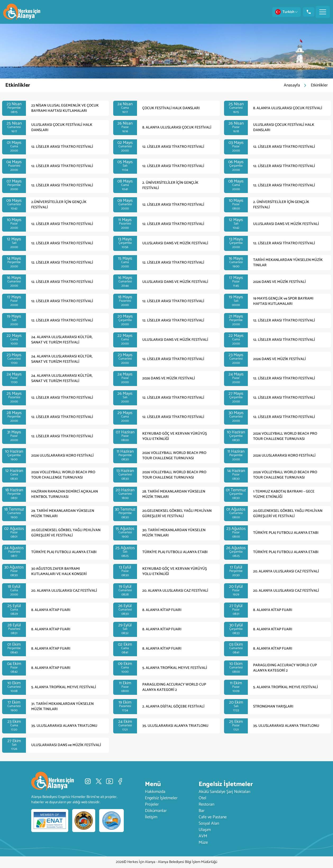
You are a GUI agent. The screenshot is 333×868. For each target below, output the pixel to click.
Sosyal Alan (209, 823)
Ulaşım (205, 830)
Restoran (206, 804)
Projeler (152, 804)
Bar (202, 811)
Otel (202, 798)
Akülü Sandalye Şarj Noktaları (224, 792)
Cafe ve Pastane (213, 817)
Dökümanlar (156, 811)
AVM (203, 836)
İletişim (151, 817)
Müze (203, 842)
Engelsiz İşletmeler (161, 798)
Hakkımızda (155, 792)
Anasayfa (292, 85)
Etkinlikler (319, 85)
